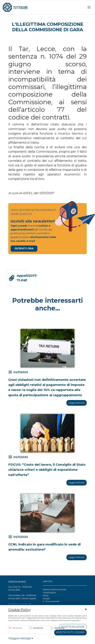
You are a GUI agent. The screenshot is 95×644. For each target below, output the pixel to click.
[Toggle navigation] (89, 7)
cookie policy (67, 618)
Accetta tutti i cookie (70, 632)
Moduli (46, 598)
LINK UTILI (48, 581)
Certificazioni (49, 592)
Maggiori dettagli (21, 638)
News (46, 595)
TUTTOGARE (15, 7)
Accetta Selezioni (73, 627)
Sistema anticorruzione (54, 589)
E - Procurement (51, 601)
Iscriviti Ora (24, 248)
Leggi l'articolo (76, 403)
